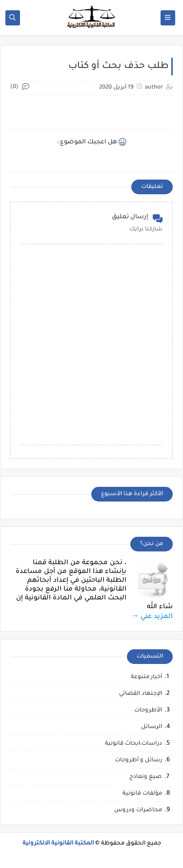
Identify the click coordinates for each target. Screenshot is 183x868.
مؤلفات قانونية (142, 794)
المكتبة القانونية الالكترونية (58, 844)
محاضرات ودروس (138, 811)
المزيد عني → (152, 617)
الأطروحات (148, 711)
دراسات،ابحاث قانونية (133, 744)
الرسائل (152, 727)
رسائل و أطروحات (138, 761)
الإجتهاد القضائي (141, 694)
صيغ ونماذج (146, 777)
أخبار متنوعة (146, 677)
